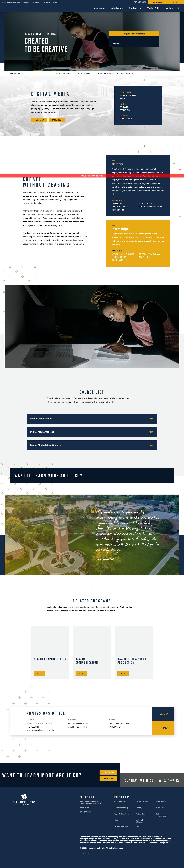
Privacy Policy (162, 801)
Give (55, 2)
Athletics (37, 2)
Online (170, 8)
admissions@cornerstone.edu (41, 730)
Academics (100, 8)
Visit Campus (157, 2)
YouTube (171, 780)
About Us (27, 2)
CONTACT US (86, 812)
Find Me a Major (84, 74)
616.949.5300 (140, 2)
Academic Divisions (62, 74)
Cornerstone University (24, 800)
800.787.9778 (47, 724)
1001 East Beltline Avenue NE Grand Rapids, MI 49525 (92, 802)
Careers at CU (142, 801)
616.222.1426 (34, 724)
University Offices (140, 821)
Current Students (121, 826)
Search (178, 8)
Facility (139, 808)
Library (117, 820)
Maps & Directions (121, 814)
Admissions (117, 8)
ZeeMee (165, 780)
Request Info (108, 772)
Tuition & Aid (154, 8)
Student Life (135, 8)
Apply (175, 2)
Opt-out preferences (161, 815)
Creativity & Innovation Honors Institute (116, 74)
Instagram (160, 780)
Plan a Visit (39, 120)
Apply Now (57, 120)
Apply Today (163, 728)
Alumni (47, 2)
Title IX (139, 826)
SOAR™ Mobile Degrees (11, 2)
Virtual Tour (141, 814)
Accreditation (119, 801)
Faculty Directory (121, 808)
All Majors (15, 74)
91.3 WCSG (160, 808)
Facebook (178, 780)
